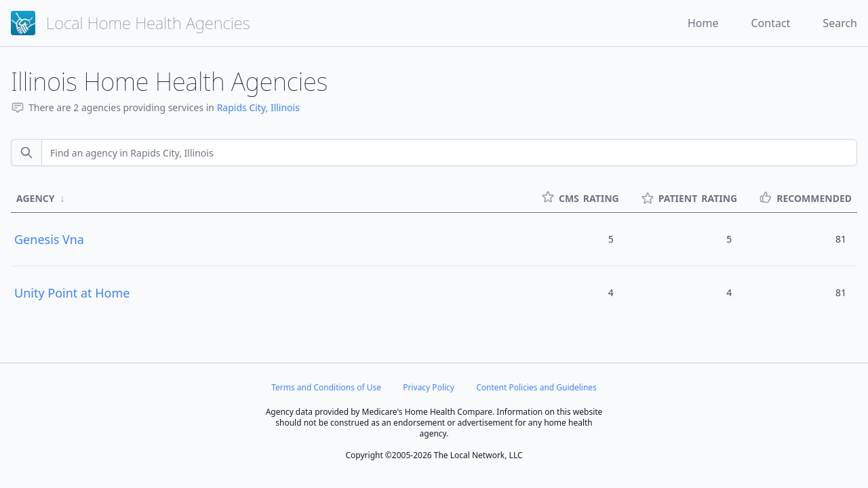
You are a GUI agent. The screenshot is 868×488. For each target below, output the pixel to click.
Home (703, 23)
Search (840, 23)
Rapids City (241, 107)
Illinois (285, 107)
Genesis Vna (49, 239)
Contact (770, 23)
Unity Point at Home (72, 293)
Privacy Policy (429, 387)
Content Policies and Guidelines (536, 387)
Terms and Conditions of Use (326, 387)
